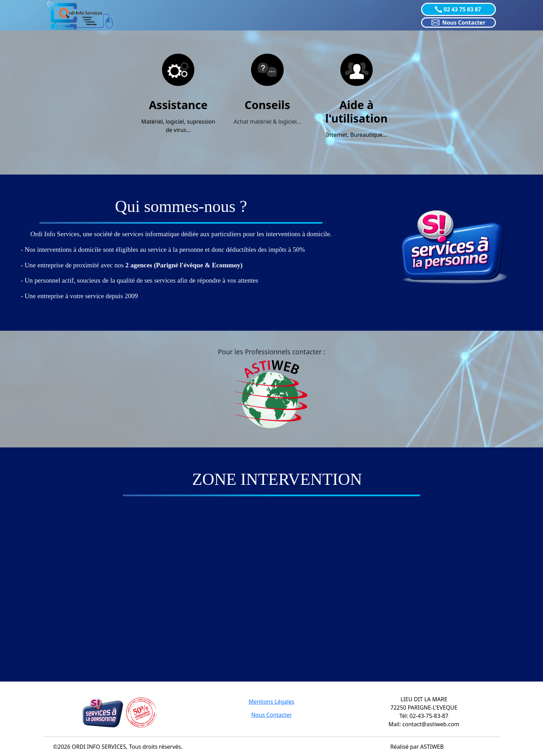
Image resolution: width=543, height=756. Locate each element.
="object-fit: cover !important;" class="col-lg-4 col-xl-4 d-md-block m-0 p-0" (271, 580)
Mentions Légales (271, 702)
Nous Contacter (271, 715)
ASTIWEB (432, 747)
